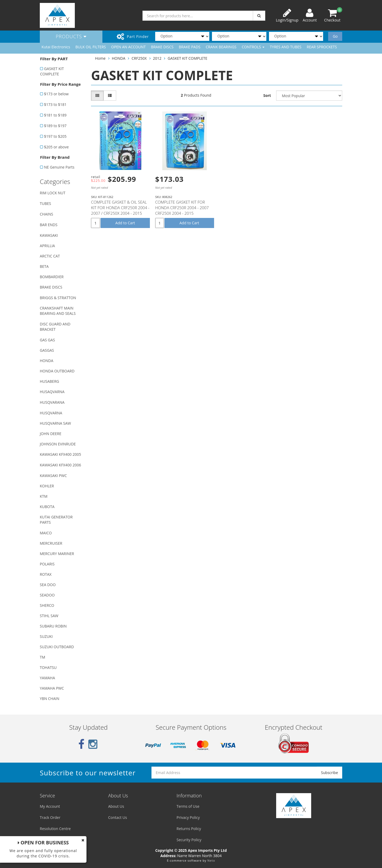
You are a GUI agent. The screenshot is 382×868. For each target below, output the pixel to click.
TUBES (45, 203)
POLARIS (47, 564)
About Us (116, 806)
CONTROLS (253, 47)
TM (42, 657)
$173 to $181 (55, 104)
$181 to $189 (55, 115)
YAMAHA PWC (52, 688)
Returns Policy (189, 829)
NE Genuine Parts (59, 167)
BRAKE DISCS (162, 47)
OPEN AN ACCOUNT (128, 47)
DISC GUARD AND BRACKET (55, 327)
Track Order (50, 817)
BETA (44, 266)
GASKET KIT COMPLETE (52, 71)
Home (100, 58)
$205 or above (56, 147)
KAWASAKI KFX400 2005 (60, 454)
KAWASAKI (49, 235)
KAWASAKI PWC (53, 476)
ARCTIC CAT (50, 256)
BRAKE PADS (190, 47)
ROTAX (46, 574)
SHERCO (47, 605)
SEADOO (47, 595)
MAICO (46, 533)
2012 (157, 58)
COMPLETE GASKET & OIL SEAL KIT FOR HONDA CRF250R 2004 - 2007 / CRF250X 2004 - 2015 (120, 208)
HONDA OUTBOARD (57, 371)
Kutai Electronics (56, 47)
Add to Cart (125, 223)
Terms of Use (188, 806)
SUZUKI (46, 636)
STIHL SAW (49, 616)
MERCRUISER (51, 543)
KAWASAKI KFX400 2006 (60, 465)
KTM (44, 496)
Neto (211, 860)
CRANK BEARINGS (221, 47)
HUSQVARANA (52, 402)
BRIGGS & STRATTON (58, 298)
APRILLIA (47, 246)
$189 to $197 (55, 126)
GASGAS (47, 350)
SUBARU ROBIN (53, 626)
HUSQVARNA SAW (55, 423)
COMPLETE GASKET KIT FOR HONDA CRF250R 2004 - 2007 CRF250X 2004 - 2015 (182, 208)
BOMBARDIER (52, 277)
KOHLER (47, 486)
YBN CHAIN (50, 699)
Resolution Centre (55, 829)
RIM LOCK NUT (53, 193)
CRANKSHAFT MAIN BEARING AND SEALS (58, 311)
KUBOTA (47, 507)
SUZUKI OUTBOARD (57, 647)
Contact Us (118, 817)
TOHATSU (48, 667)
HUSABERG (49, 381)
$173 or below (56, 94)
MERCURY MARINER (57, 554)
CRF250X (139, 58)
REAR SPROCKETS (322, 47)
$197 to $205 (55, 136)
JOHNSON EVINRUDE (58, 444)
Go (335, 36)
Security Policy (189, 840)
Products (71, 36)
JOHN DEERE (51, 434)
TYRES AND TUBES (286, 47)
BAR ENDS (49, 225)
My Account (50, 806)
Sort (267, 95)
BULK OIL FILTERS (91, 47)
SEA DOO (48, 585)
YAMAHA (47, 678)
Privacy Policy (188, 817)
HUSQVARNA (51, 413)
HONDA (47, 361)
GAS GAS (47, 340)
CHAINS (46, 214)
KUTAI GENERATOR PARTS (56, 520)
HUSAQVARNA (52, 392)
